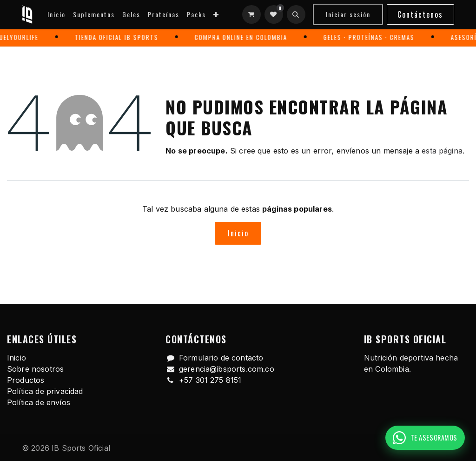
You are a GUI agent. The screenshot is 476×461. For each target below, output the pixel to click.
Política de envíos (39, 402)
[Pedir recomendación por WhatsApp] (425, 438)
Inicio (238, 233)
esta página (442, 151)
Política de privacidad (45, 391)
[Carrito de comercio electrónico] (251, 14)
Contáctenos (421, 14)
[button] (296, 14)
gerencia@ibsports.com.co (227, 369)
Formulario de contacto (221, 358)
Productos (26, 380)
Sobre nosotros (35, 369)
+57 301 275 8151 (210, 380)
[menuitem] (56, 14)
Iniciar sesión (348, 14)
